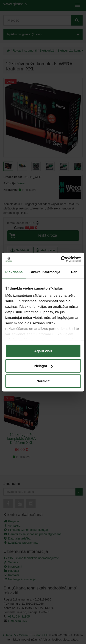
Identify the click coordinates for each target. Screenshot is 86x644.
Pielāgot (43, 366)
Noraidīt (43, 381)
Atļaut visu (43, 351)
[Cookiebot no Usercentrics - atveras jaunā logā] (61, 259)
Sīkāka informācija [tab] (45, 272)
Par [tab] (74, 272)
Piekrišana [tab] (14, 272)
